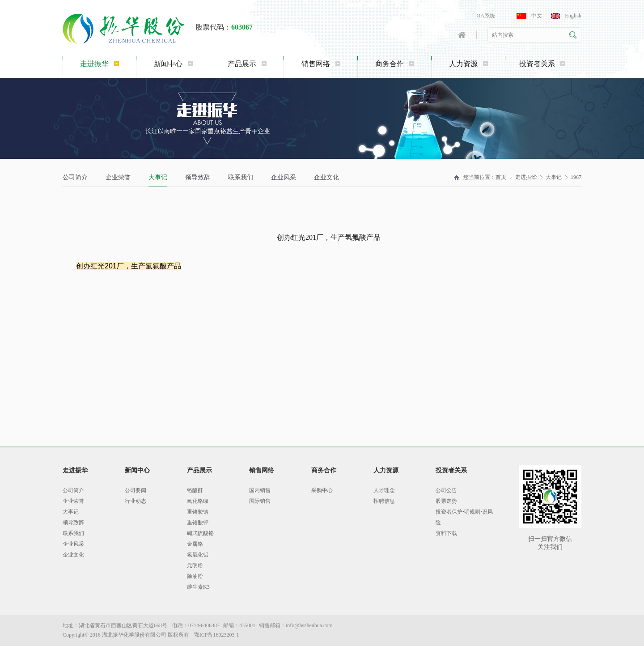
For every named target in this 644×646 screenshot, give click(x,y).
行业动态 (136, 501)
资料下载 (446, 533)
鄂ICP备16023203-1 (217, 635)
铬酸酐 (195, 490)
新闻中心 (173, 64)
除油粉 (195, 576)
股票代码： (224, 27)
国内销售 (260, 490)
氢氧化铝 (198, 555)
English (566, 16)
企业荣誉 (118, 177)
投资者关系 (542, 64)
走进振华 (100, 64)
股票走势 (446, 501)
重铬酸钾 (198, 523)
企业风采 (284, 177)
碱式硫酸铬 (200, 533)
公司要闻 (136, 490)
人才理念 (384, 490)
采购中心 (322, 490)
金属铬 (195, 544)
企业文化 (326, 177)
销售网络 (321, 64)
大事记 (158, 177)
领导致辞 (198, 177)
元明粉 (195, 565)
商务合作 (395, 64)
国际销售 (260, 501)
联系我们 (241, 177)
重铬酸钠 (198, 512)
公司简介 (75, 177)
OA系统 (486, 16)
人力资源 (468, 64)
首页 (501, 177)
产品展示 (247, 64)
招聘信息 (384, 501)
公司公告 (446, 490)
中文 (529, 16)
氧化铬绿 (198, 501)
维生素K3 (198, 587)
